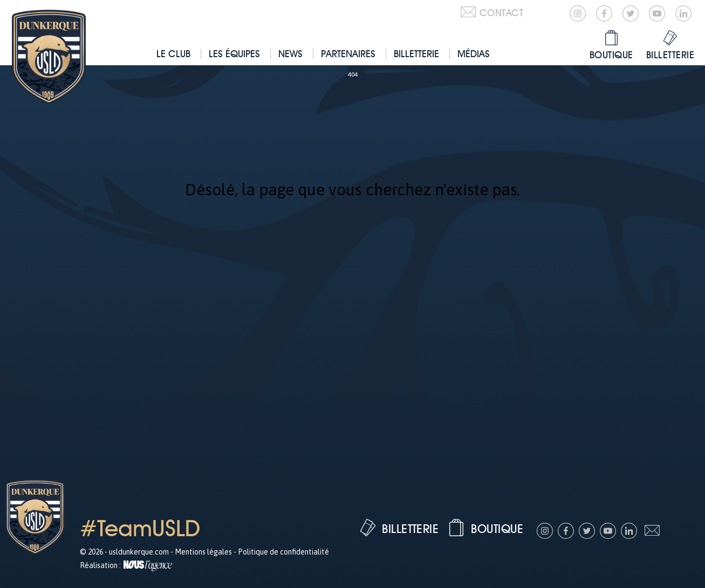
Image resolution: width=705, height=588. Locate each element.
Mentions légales (203, 552)
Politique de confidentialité (283, 552)
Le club (173, 54)
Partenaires (348, 54)
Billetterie (416, 54)
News (290, 54)
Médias (474, 54)
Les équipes (234, 54)
